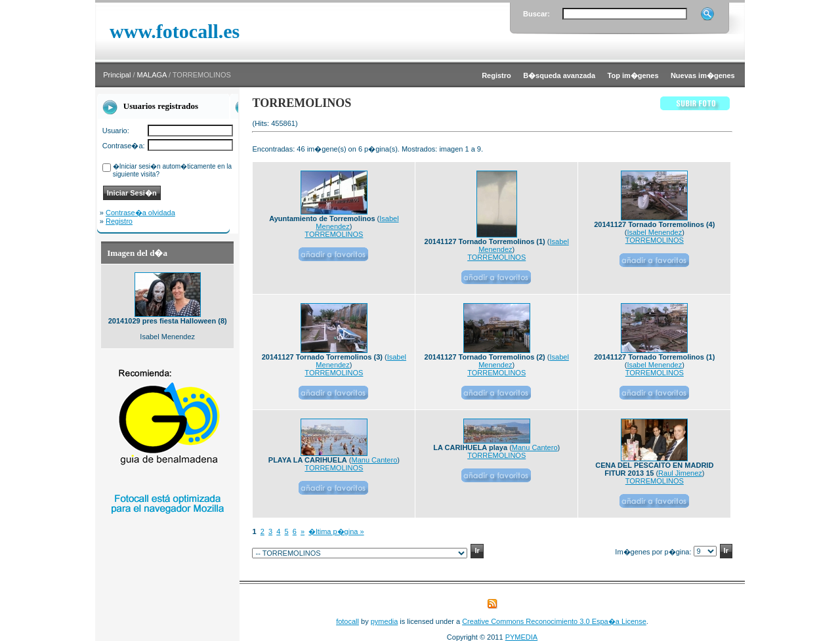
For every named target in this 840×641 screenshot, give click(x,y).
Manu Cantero (375, 460)
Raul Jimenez (680, 473)
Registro (119, 221)
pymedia (385, 621)
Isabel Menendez (654, 232)
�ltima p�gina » (336, 531)
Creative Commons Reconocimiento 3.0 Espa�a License (554, 621)
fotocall (347, 621)
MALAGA (152, 75)
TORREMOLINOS (334, 234)
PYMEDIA (522, 637)
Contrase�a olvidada (140, 213)
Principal (117, 75)
